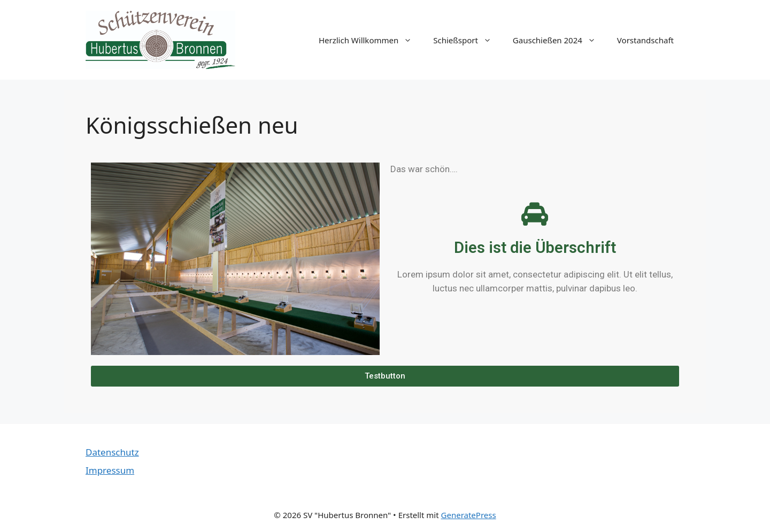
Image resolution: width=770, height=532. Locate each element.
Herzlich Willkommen (371, 40)
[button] (385, 376)
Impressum (110, 470)
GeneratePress (469, 515)
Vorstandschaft (645, 40)
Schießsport (468, 40)
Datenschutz (112, 452)
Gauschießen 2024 (560, 40)
